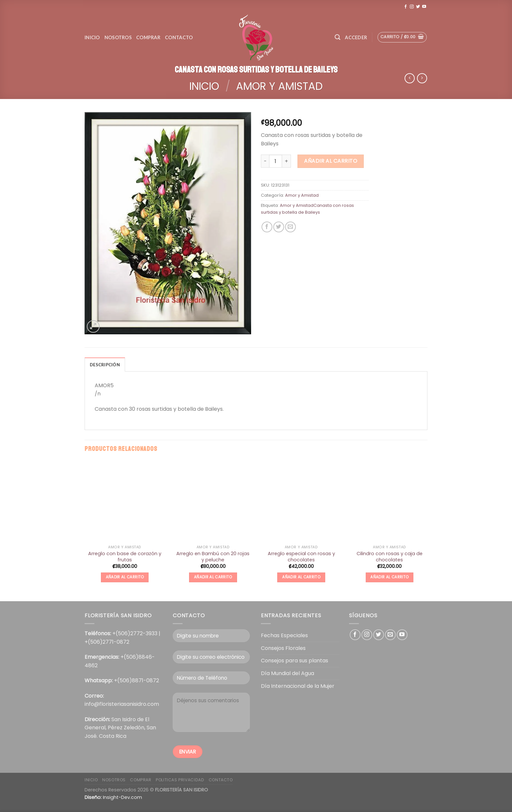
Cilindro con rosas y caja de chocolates (390, 557)
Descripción (105, 365)
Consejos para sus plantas (295, 661)
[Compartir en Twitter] (279, 227)
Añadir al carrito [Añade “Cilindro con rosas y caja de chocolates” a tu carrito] (389, 577)
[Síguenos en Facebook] (406, 7)
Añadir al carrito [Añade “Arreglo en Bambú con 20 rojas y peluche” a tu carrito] (213, 577)
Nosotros (118, 37)
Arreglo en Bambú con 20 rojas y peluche (213, 557)
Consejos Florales (283, 648)
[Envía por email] (290, 227)
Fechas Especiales (284, 635)
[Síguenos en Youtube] (424, 7)
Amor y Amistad (279, 86)
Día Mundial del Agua (288, 673)
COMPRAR (141, 780)
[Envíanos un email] (390, 635)
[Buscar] (337, 37)
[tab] (105, 364)
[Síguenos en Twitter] (418, 7)
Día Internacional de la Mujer (298, 686)
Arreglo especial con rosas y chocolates (301, 557)
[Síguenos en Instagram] (412, 7)
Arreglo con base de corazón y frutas (125, 557)
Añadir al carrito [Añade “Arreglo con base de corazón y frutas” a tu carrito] (125, 577)
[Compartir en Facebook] (267, 227)
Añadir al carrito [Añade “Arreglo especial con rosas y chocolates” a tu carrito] (301, 577)
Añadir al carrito (331, 161)
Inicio (92, 37)
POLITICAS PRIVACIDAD (180, 780)
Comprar (148, 37)
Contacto (179, 37)
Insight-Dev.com (122, 797)
